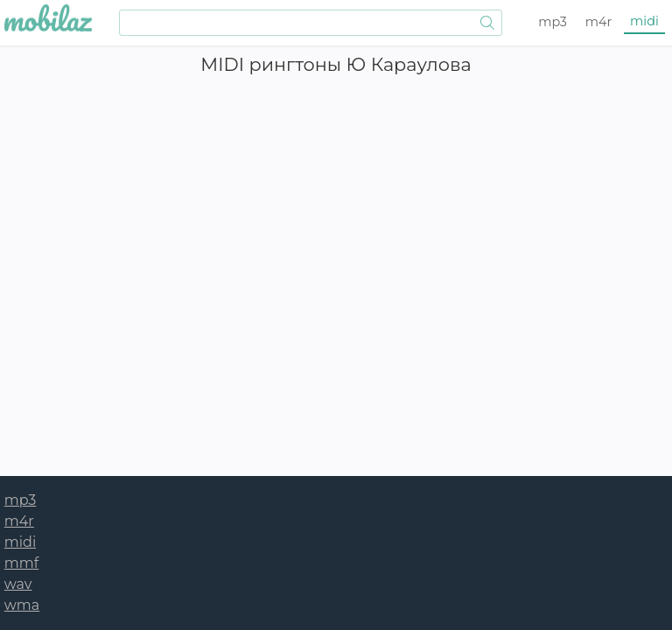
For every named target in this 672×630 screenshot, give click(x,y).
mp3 (553, 22)
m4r (599, 22)
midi (644, 21)
